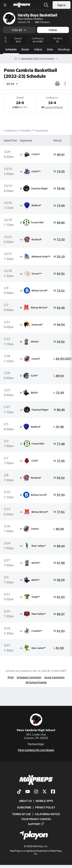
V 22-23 (19, 30)
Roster (25, 49)
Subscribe (24, 807)
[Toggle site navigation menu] (5, 5)
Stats (50, 49)
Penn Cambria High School (36, 723)
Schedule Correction (29, 677)
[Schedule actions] (65, 84)
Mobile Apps (44, 801)
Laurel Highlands (54, 107)
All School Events (36, 682)
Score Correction (54, 677)
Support (36, 824)
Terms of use (22, 814)
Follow (53, 30)
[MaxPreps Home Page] (16, 59)
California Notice (47, 814)
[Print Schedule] (57, 84)
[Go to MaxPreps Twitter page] (45, 792)
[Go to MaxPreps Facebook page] (53, 792)
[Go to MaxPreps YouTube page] (28, 792)
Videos (38, 49)
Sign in (62, 5)
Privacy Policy (45, 807)
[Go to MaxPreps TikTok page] (19, 792)
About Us (25, 801)
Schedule (11, 49)
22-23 (12, 84)
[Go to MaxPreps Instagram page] (36, 792)
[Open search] (46, 5)
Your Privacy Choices (36, 819)
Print (11, 677)
